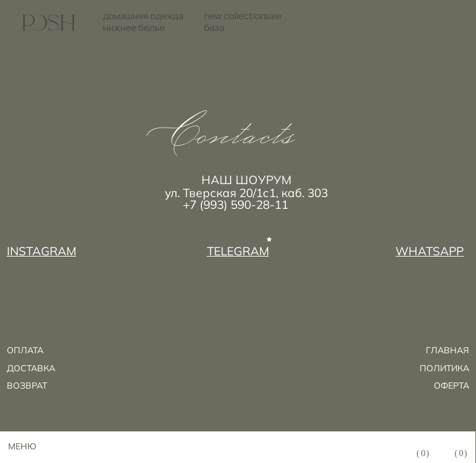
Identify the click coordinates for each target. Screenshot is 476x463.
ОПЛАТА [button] (25, 350)
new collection (235, 16)
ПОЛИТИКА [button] (444, 368)
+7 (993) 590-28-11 (236, 205)
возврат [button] (27, 386)
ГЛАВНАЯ (447, 350)
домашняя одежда (143, 16)
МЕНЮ (22, 446)
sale (273, 16)
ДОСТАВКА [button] (31, 368)
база (214, 28)
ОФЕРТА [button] (452, 386)
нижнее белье (134, 28)
